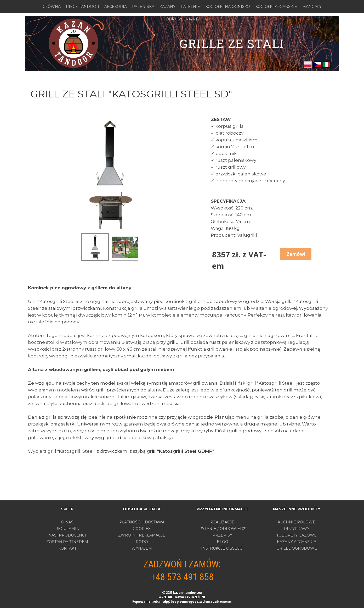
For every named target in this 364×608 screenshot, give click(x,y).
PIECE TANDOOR (83, 7)
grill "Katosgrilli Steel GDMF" (181, 451)
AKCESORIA (116, 7)
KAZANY (167, 7)
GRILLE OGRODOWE (297, 548)
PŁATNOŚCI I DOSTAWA (142, 522)
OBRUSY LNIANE (182, 19)
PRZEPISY (222, 535)
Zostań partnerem (67, 542)
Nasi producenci (67, 535)
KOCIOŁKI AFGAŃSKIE (276, 7)
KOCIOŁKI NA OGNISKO (228, 7)
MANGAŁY (312, 7)
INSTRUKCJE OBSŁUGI (222, 548)
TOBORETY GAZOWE (297, 535)
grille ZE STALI (232, 43)
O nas (67, 522)
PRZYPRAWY (297, 529)
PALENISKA (143, 7)
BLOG (222, 542)
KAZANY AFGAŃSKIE (297, 542)
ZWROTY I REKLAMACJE (142, 535)
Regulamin (67, 529)
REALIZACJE (222, 522)
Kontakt (67, 548)
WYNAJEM (142, 548)
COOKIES (142, 529)
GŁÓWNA (52, 7)
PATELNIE (190, 7)
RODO (142, 542)
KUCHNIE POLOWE (297, 522)
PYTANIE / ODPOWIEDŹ (222, 529)
